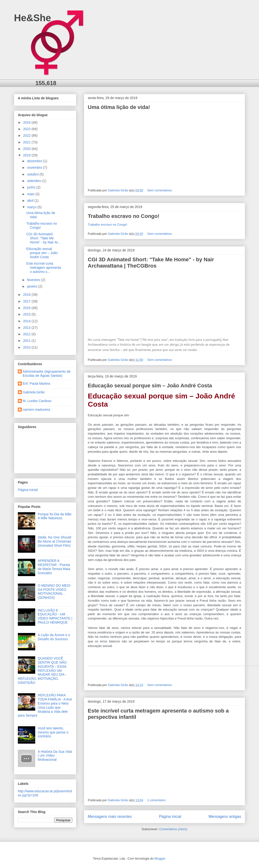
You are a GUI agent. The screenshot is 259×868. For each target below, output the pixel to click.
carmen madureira (36, 410)
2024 (27, 122)
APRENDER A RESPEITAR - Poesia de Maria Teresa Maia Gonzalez (54, 567)
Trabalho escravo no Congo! (124, 216)
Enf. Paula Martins (36, 384)
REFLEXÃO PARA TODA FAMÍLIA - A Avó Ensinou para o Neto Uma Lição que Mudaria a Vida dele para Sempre (45, 705)
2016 (27, 308)
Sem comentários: (160, 190)
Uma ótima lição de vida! (119, 107)
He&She (32, 18)
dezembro (35, 161)
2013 (27, 328)
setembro (34, 181)
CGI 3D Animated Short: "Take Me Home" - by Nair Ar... (43, 238)
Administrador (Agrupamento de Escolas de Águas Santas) (47, 373)
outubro (33, 174)
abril (31, 201)
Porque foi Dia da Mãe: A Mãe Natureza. (55, 516)
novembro (35, 168)
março (32, 207)
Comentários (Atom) (173, 829)
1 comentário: (157, 800)
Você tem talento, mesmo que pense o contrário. (53, 732)
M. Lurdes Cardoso (37, 401)
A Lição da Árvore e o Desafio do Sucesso (54, 637)
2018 (27, 295)
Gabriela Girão (34, 392)
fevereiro (34, 280)
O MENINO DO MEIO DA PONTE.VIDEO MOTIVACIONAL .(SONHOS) (54, 592)
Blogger (160, 858)
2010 (27, 347)
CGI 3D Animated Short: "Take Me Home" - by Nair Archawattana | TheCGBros (151, 263)
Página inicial (170, 817)
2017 (27, 301)
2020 (27, 149)
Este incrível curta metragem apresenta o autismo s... (44, 268)
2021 (27, 142)
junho (32, 187)
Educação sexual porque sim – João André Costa (150, 386)
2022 (27, 135)
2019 (27, 155)
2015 (27, 314)
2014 (27, 321)
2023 (27, 129)
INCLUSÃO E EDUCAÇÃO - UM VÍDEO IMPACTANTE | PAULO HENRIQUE (55, 616)
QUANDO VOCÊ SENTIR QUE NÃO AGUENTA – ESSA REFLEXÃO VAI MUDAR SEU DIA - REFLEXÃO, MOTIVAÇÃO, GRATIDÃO (42, 670)
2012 (27, 334)
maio (31, 194)
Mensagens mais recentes (110, 817)
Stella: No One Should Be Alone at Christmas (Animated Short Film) (55, 541)
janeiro (33, 286)
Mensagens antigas (225, 817)
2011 (27, 341)
